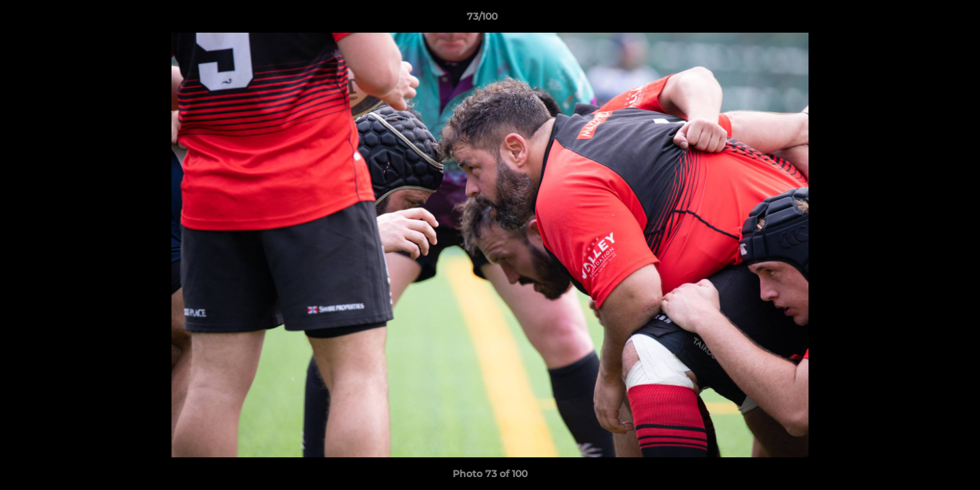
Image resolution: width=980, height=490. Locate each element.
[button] (923, 20)
